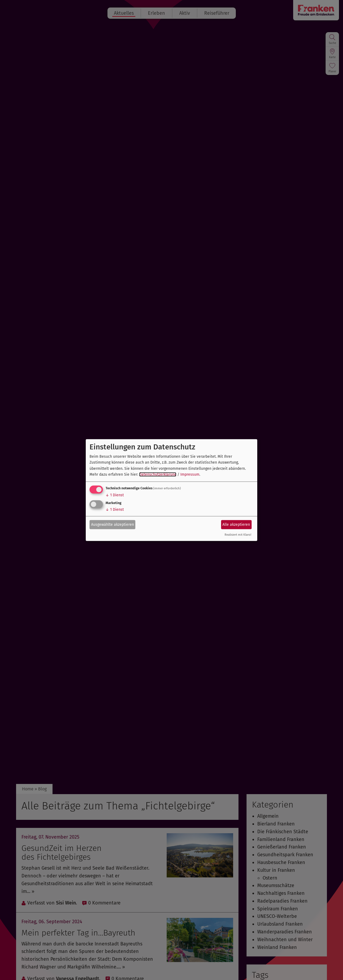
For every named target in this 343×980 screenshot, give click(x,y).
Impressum (190, 474)
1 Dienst (115, 495)
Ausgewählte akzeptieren (113, 525)
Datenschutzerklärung (158, 474)
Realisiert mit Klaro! (238, 535)
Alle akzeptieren (236, 525)
